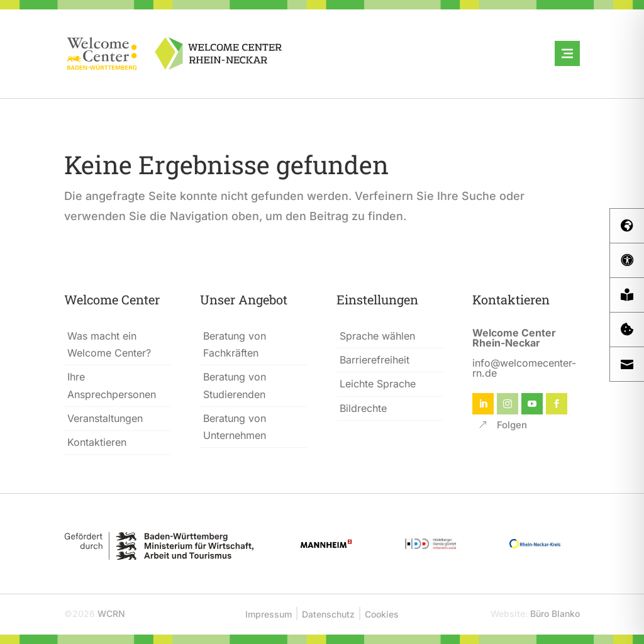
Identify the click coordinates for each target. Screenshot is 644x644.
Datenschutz (328, 614)
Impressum (269, 614)
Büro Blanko (555, 613)
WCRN (111, 613)
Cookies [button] (382, 614)
